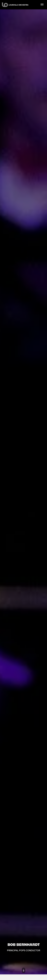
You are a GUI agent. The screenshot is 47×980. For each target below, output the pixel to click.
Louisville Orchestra (15, 5)
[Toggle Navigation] (42, 4)
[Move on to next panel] (24, 970)
